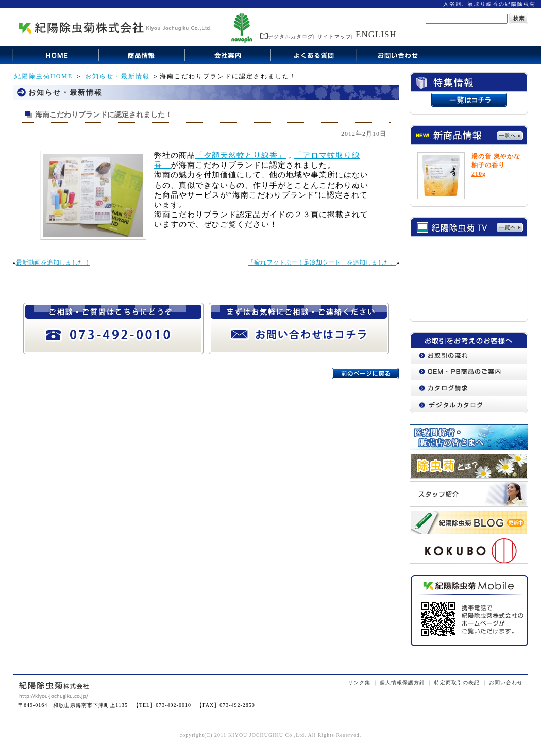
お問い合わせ (506, 683)
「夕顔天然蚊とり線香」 (241, 155)
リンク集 (359, 683)
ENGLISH (376, 34)
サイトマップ (334, 36)
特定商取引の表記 (457, 683)
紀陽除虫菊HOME (44, 76)
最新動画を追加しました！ (53, 262)
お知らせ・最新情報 (117, 76)
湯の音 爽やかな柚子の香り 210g (496, 165)
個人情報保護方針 (402, 683)
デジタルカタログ (287, 36)
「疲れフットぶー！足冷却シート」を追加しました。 (322, 262)
